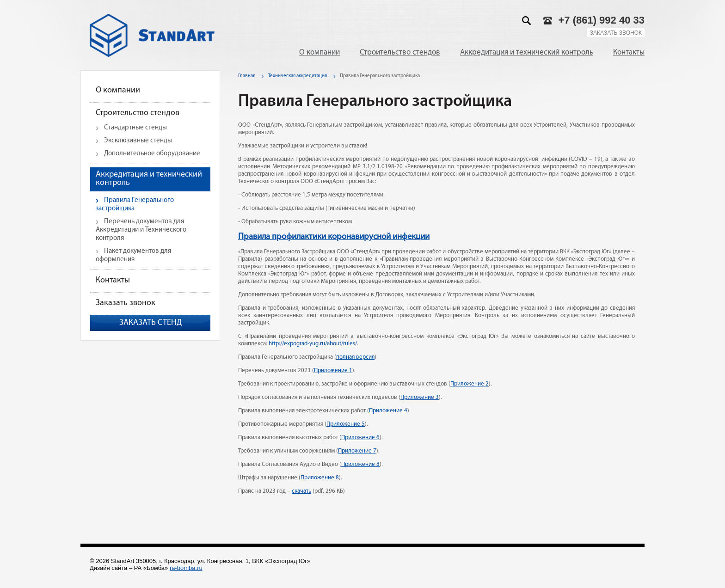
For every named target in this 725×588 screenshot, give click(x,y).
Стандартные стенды (135, 128)
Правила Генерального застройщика (135, 205)
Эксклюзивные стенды (138, 141)
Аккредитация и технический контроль (527, 52)
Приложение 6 (360, 438)
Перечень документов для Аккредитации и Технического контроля (141, 230)
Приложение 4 (388, 411)
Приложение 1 (333, 371)
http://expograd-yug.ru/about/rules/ (313, 344)
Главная (247, 76)
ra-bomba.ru (186, 568)
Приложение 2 (470, 384)
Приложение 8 (360, 464)
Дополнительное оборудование (152, 154)
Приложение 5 (346, 424)
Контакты (629, 52)
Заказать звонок (616, 33)
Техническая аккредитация (298, 76)
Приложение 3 (420, 397)
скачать (301, 491)
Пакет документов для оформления (133, 255)
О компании (319, 52)
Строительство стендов (400, 52)
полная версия (355, 357)
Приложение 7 (357, 451)
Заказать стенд (151, 323)
